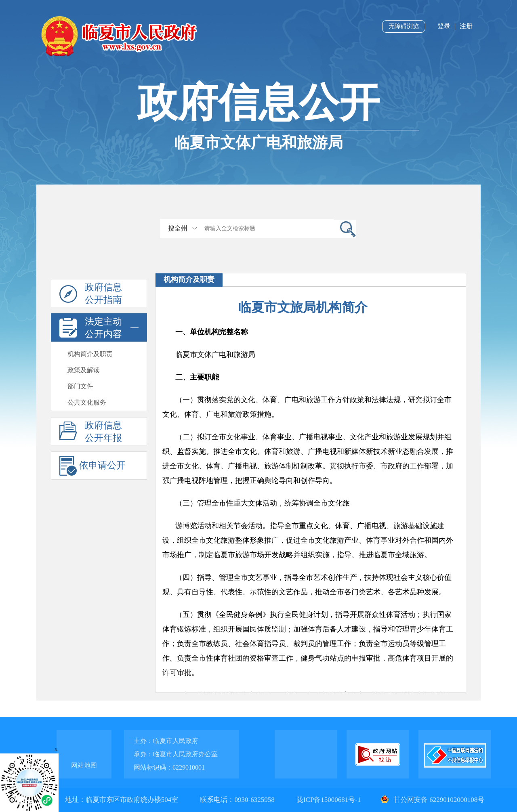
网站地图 (84, 765)
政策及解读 (84, 370)
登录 (444, 26)
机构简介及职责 (90, 354)
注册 (466, 26)
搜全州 (178, 228)
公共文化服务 (87, 402)
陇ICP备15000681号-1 (330, 800)
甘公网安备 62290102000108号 (432, 800)
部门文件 (80, 386)
